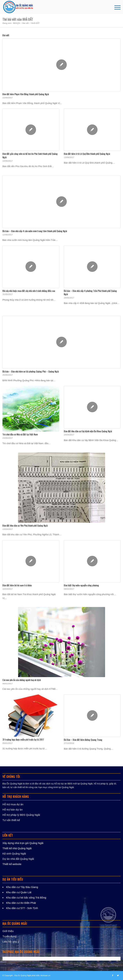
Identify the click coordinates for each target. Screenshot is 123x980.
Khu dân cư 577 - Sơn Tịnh (22, 908)
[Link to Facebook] (113, 975)
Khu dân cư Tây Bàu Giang (22, 887)
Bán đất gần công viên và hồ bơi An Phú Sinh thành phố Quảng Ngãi (30, 155)
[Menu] (116, 7)
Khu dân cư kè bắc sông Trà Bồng (26, 898)
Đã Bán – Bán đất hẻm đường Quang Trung (83, 740)
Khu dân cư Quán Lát (19, 892)
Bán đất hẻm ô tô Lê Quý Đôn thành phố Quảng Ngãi (87, 154)
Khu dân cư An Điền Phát (21, 903)
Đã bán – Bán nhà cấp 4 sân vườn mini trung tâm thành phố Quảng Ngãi (35, 231)
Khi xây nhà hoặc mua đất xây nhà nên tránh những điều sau (29, 291)
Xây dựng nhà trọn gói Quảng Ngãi (23, 843)
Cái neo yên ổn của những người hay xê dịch (22, 680)
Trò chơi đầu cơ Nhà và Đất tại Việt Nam (20, 434)
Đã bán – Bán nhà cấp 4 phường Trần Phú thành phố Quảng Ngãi (90, 292)
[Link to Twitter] (118, 975)
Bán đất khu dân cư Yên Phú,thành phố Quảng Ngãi (25, 525)
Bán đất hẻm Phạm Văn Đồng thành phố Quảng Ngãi (26, 94)
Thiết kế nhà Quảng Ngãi (17, 848)
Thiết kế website (12, 864)
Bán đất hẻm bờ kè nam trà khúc (17, 585)
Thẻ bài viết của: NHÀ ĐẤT (18, 19)
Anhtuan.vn (46, 975)
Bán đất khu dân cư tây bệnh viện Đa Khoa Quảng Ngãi (88, 431)
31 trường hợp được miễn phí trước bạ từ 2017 (23, 739)
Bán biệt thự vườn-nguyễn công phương (81, 585)
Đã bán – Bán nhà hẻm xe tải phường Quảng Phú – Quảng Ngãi (31, 371)
